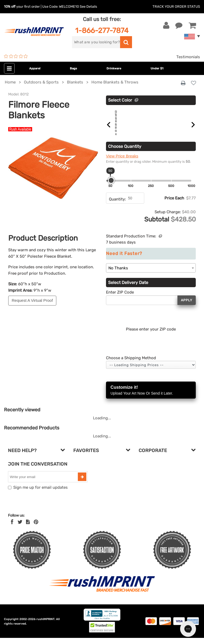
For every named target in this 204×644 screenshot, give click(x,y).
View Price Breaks (122, 162)
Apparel (35, 68)
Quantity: (117, 205)
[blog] (28, 528)
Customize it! (151, 397)
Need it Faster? (124, 260)
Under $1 (157, 68)
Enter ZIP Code (120, 298)
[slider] (111, 187)
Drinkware (114, 68)
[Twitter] (20, 528)
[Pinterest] (36, 528)
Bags (73, 68)
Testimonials (188, 57)
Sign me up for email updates (41, 494)
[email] (44, 483)
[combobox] (151, 274)
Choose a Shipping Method (131, 364)
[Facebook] (12, 528)
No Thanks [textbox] (118, 274)
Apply (187, 306)
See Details (88, 7)
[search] (96, 42)
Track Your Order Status (176, 7)
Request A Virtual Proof (32, 300)
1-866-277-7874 (102, 30)
